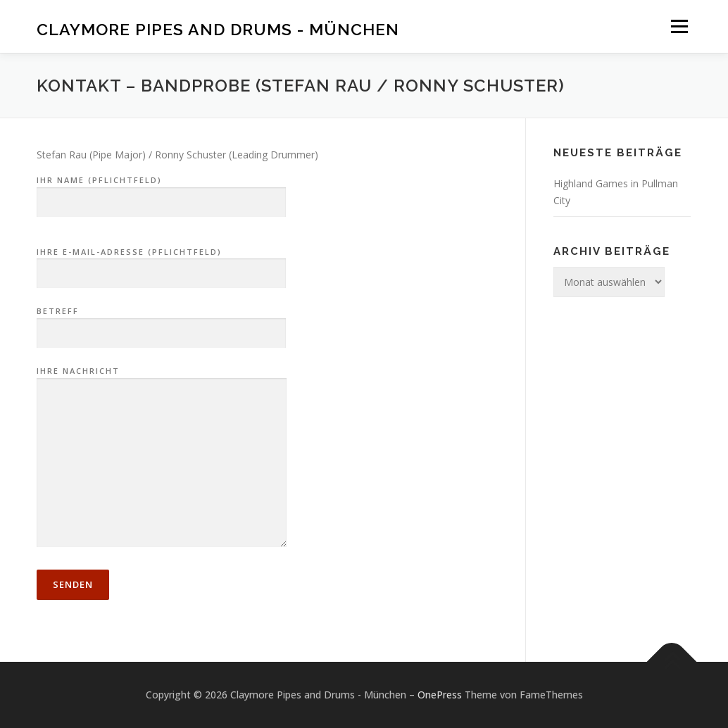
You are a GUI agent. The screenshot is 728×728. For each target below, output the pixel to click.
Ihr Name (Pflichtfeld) (161, 192)
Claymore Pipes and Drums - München (218, 29)
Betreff (161, 322)
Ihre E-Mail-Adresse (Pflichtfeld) (161, 263)
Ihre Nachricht (162, 458)
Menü (679, 26)
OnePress (440, 695)
